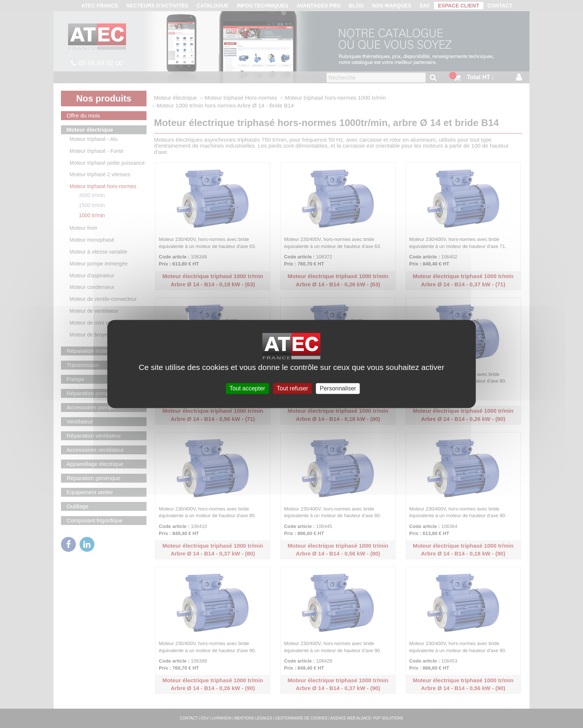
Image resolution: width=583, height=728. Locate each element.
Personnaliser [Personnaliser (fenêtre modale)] (338, 388)
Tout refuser (292, 388)
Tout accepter (247, 388)
